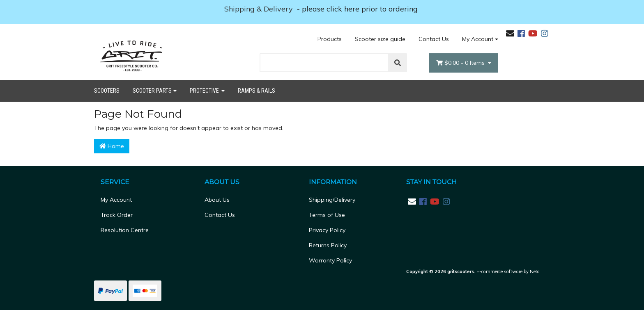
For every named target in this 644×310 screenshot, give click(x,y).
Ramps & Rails (256, 91)
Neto (535, 271)
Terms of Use (327, 215)
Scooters (107, 91)
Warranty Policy (330, 260)
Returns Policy (328, 245)
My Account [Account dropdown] (478, 39)
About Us (217, 200)
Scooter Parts (152, 91)
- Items (461, 63)
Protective (205, 91)
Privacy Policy (327, 230)
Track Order (117, 215)
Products (330, 39)
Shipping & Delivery (260, 9)
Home (112, 146)
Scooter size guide (380, 39)
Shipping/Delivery (332, 200)
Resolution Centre (125, 230)
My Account (116, 200)
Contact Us (434, 39)
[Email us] (510, 33)
